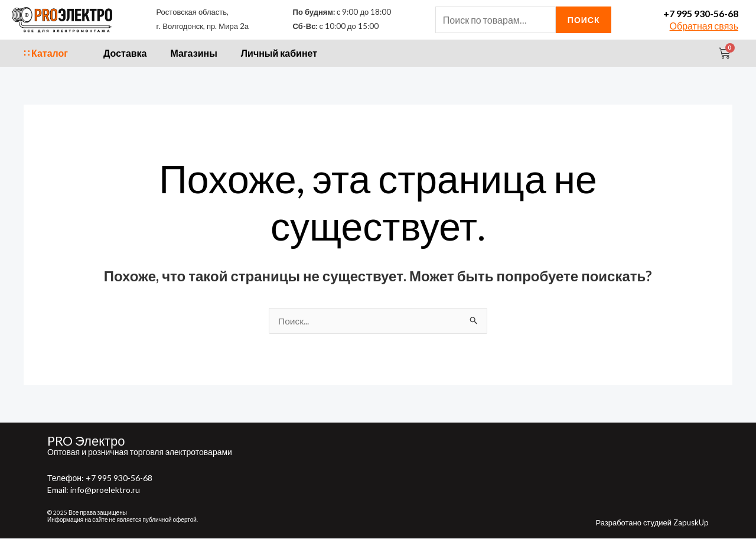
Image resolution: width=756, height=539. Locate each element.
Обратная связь (704, 26)
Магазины (194, 53)
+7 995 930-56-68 (701, 13)
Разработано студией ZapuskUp (652, 523)
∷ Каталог (46, 53)
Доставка (125, 53)
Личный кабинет (279, 53)
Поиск (584, 20)
